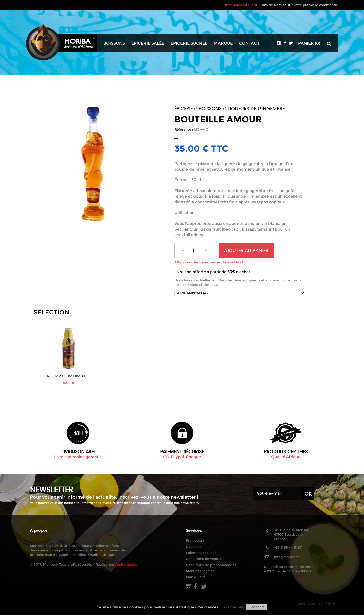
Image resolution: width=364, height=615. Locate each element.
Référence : (184, 129)
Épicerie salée (148, 43)
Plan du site (196, 577)
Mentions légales (200, 571)
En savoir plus (233, 607)
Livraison (193, 547)
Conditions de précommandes (211, 565)
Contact (249, 43)
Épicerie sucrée (189, 43)
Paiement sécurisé (201, 553)
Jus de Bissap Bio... (69, 376)
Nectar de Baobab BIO (118, 376)
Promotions (195, 540)
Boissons (114, 43)
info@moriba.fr (286, 557)
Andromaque (126, 564)
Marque (223, 43)
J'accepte (257, 607)
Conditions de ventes (203, 559)
